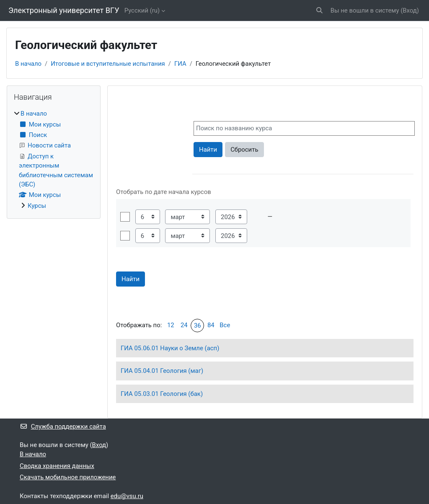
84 (211, 325)
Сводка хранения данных (57, 466)
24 (184, 325)
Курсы (37, 206)
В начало (28, 64)
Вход (410, 10)
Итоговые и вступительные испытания (108, 64)
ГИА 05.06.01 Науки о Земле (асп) (170, 348)
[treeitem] (54, 160)
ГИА (180, 64)
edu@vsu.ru (127, 496)
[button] (319, 10)
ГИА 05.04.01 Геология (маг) (162, 371)
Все (225, 325)
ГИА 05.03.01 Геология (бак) (162, 394)
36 (198, 326)
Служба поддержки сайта (63, 426)
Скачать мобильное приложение (68, 477)
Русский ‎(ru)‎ (142, 10)
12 (171, 325)
